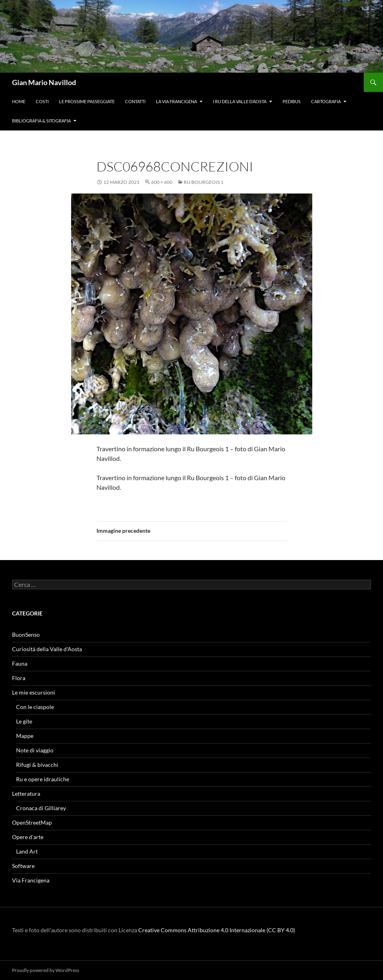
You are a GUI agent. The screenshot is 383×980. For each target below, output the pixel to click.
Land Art (27, 851)
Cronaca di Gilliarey (41, 808)
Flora (19, 678)
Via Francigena (31, 880)
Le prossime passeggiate (87, 101)
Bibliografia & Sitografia (41, 121)
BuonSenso (26, 635)
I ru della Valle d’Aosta (240, 101)
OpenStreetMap (32, 822)
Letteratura (26, 794)
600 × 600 (162, 182)
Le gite (24, 721)
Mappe (25, 736)
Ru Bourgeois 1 (204, 182)
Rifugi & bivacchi (37, 765)
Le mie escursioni (34, 692)
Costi (42, 101)
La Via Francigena (176, 101)
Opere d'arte (28, 837)
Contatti (135, 101)
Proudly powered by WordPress (46, 970)
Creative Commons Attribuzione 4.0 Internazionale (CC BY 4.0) (217, 930)
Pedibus (292, 101)
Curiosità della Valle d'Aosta (47, 649)
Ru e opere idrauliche (43, 779)
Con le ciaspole (35, 707)
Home (19, 101)
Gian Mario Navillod (44, 82)
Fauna (20, 663)
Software (23, 866)
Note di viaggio (35, 750)
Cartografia (326, 101)
